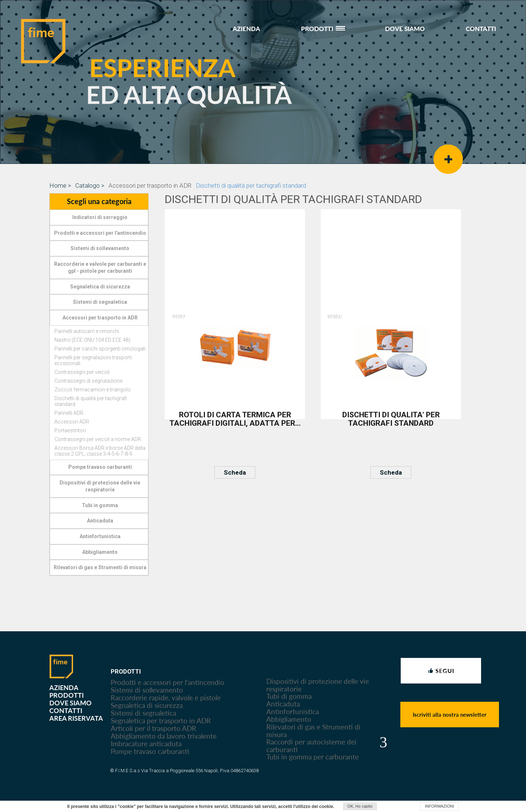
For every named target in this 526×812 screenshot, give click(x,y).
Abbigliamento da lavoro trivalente (164, 736)
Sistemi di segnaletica (143, 713)
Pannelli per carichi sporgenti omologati (100, 349)
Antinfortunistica (293, 711)
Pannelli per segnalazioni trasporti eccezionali (93, 360)
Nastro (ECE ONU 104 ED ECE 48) (92, 340)
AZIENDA (246, 28)
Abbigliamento (289, 719)
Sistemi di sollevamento (147, 690)
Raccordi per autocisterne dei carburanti (311, 746)
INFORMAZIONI (439, 806)
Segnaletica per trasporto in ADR (161, 721)
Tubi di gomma (289, 696)
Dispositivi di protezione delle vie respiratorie (318, 685)
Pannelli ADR (69, 413)
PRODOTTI (323, 28)
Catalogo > (90, 185)
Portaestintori (70, 430)
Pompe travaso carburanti (150, 751)
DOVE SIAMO (405, 28)
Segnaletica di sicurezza (147, 705)
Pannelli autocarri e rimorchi (87, 331)
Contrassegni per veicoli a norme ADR (98, 439)
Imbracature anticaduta (146, 744)
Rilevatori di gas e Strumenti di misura (313, 731)
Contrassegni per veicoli (82, 372)
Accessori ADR (72, 422)
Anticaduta (283, 704)
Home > (60, 185)
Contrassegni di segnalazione (88, 381)
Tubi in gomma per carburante (312, 757)
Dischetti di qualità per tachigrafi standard (251, 185)
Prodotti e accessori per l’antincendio (167, 682)
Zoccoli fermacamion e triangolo (93, 390)
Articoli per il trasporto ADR (153, 728)
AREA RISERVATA (76, 718)
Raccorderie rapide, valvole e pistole (166, 698)
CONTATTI (481, 28)
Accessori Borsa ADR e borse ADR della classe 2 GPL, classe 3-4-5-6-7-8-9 (100, 451)
